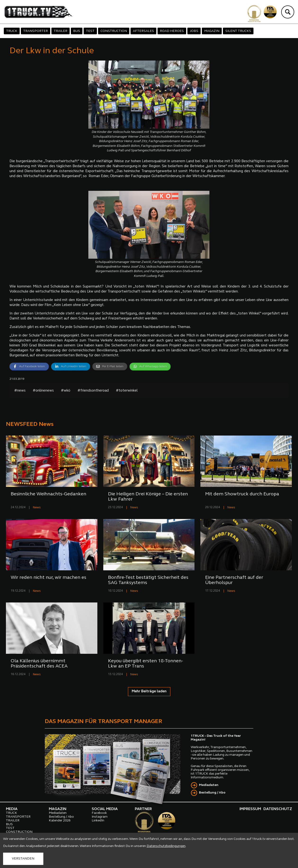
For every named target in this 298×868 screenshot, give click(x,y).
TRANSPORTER (36, 31)
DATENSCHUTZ (278, 809)
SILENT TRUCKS (238, 31)
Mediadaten (209, 785)
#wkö (66, 391)
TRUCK (12, 31)
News (37, 508)
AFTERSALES (143, 31)
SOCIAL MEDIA (105, 809)
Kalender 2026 (60, 821)
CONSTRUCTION (114, 31)
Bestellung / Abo (212, 793)
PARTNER (143, 809)
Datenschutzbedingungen (166, 846)
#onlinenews (43, 391)
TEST (90, 31)
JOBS (194, 31)
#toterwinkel (127, 391)
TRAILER (61, 31)
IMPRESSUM (250, 809)
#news (20, 391)
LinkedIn (98, 821)
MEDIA (12, 809)
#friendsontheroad (93, 391)
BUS (77, 31)
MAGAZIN (212, 31)
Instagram (100, 817)
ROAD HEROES (172, 31)
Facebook (99, 813)
